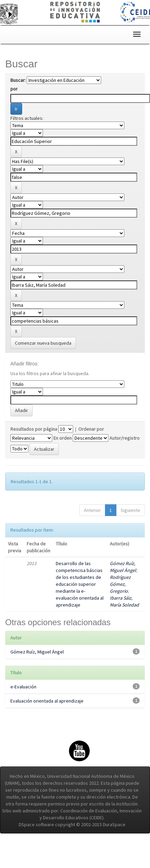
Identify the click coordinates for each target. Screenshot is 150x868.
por (14, 89)
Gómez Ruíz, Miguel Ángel (37, 652)
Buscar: (18, 80)
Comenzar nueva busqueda (43, 343)
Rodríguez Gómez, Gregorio (120, 584)
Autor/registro (125, 438)
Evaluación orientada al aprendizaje (47, 701)
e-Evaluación (23, 687)
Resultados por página (34, 429)
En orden (63, 438)
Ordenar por (91, 429)
